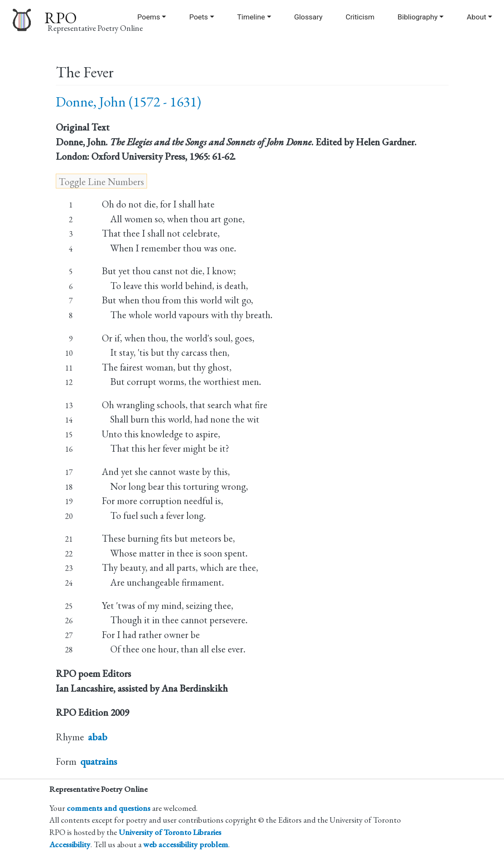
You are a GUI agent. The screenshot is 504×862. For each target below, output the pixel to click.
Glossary (308, 17)
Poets (199, 17)
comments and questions (109, 808)
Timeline (251, 17)
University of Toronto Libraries (170, 832)
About (477, 17)
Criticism (360, 17)
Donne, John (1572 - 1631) (128, 102)
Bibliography (418, 17)
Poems (149, 17)
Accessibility (70, 844)
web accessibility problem (186, 844)
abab (98, 737)
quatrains (99, 761)
